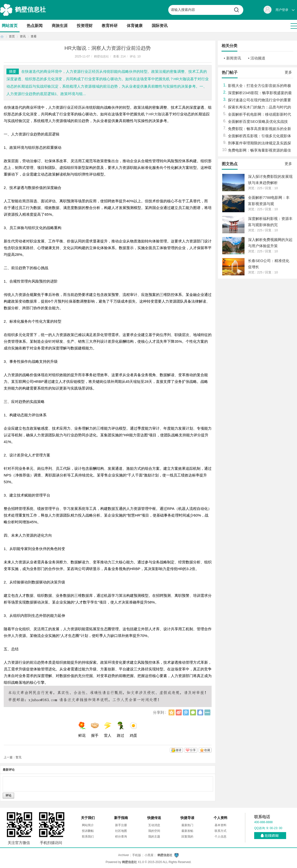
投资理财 (85, 26)
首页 (2, 37)
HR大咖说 (157, 114)
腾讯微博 (186, 712)
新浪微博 (179, 712)
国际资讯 (160, 26)
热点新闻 (35, 26)
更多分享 (207, 712)
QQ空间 (172, 712)
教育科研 (110, 26)
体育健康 (135, 26)
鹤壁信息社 (30, 9)
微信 (193, 712)
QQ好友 (200, 712)
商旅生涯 (60, 26)
